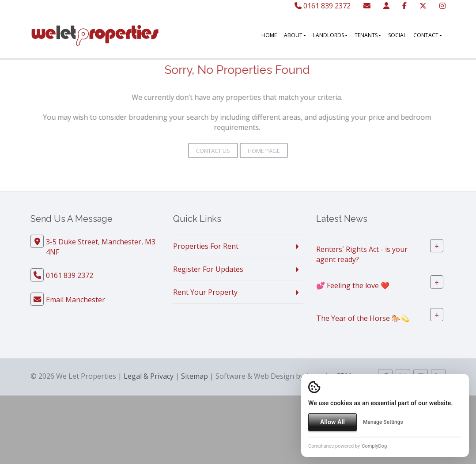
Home (269, 35)
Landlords (330, 35)
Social (397, 35)
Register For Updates (208, 269)
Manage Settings (383, 422)
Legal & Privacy (149, 376)
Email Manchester (76, 300)
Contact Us (213, 151)
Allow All (332, 422)
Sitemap (195, 376)
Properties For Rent (206, 246)
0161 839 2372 (323, 6)
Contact (428, 35)
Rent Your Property (205, 292)
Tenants (368, 35)
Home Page (264, 151)
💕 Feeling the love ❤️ (353, 285)
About (295, 35)
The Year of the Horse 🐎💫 (363, 318)
